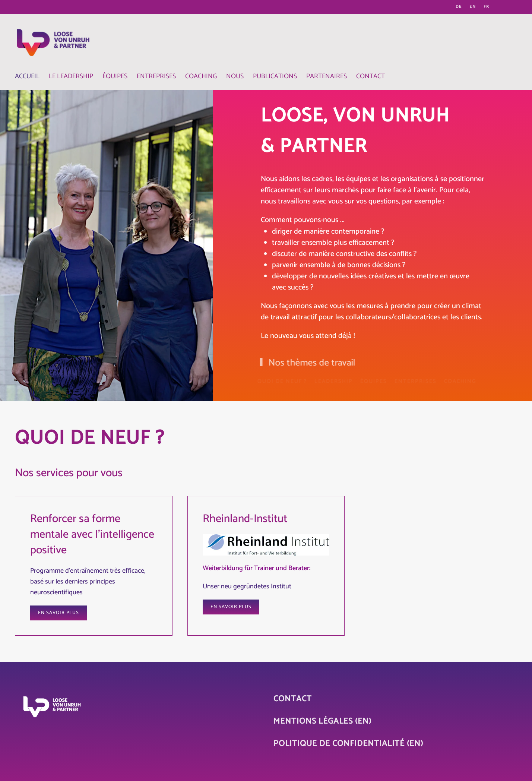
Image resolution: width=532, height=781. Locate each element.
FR (487, 7)
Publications (275, 77)
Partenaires (327, 77)
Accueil (27, 77)
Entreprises (156, 77)
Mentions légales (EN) (322, 721)
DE (459, 7)
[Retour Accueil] (52, 39)
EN (473, 7)
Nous (235, 77)
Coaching (201, 77)
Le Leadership (71, 77)
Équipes (115, 77)
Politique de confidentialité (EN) (348, 744)
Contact (370, 77)
